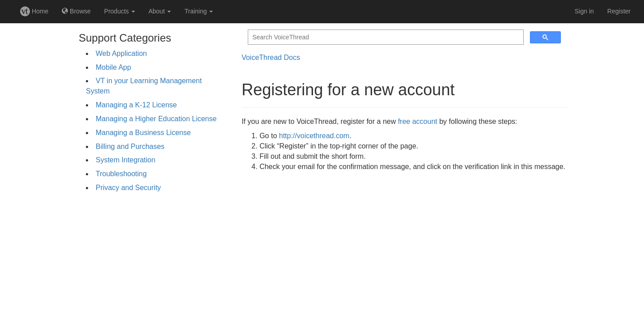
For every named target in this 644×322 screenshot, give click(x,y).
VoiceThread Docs (271, 57)
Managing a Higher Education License (156, 119)
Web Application (121, 53)
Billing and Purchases (130, 146)
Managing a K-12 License (136, 105)
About (160, 11)
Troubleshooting (121, 174)
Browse (76, 11)
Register (619, 11)
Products (120, 11)
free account (418, 121)
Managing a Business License (143, 133)
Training (199, 11)
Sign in (584, 11)
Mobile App (113, 67)
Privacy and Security (128, 188)
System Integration (125, 160)
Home (34, 11)
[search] (385, 37)
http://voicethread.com (314, 136)
